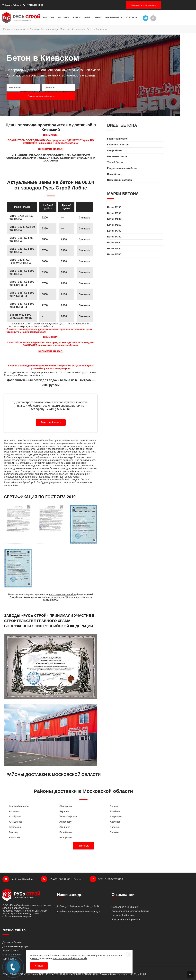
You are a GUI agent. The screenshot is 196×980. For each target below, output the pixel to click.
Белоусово (65, 837)
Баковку (13, 832)
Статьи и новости (12, 955)
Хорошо (39, 966)
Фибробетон (115, 150)
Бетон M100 (114, 207)
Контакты (132, 18)
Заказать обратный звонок (41, 96)
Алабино (115, 811)
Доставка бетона (12, 942)
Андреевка (116, 816)
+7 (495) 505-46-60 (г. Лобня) (61, 879)
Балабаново (66, 832)
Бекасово (14, 837)
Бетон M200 (114, 219)
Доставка (63, 18)
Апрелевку (65, 822)
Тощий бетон (115, 162)
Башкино (115, 832)
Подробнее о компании (125, 907)
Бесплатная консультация (143, 5)
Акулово (64, 811)
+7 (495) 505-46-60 (33, 5)
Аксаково (14, 811)
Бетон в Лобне (11, 5)
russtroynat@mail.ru (18, 879)
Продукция (48, 18)
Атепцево (65, 827)
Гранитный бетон (118, 139)
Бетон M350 (114, 237)
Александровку (68, 816)
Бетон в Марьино (19, 806)
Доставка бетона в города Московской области (57, 29)
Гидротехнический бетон (122, 168)
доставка (21, 29)
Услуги (77, 18)
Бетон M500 (114, 254)
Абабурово (66, 806)
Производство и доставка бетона (130, 911)
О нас (98, 18)
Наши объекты (114, 18)
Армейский (15, 827)
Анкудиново (16, 822)
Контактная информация (126, 919)
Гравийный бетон (118, 145)
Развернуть (84, 846)
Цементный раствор (120, 180)
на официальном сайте (62, 594)
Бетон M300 (114, 231)
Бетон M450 (114, 248)
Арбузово (115, 822)
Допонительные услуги (15, 946)
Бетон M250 (114, 225)
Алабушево (15, 816)
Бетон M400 (114, 242)
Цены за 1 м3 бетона (123, 915)
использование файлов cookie (70, 958)
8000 (64, 316)
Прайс (88, 18)
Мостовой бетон (117, 156)
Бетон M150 (114, 213)
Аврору (114, 806)
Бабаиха (115, 827)
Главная (8, 29)
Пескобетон (114, 174)
